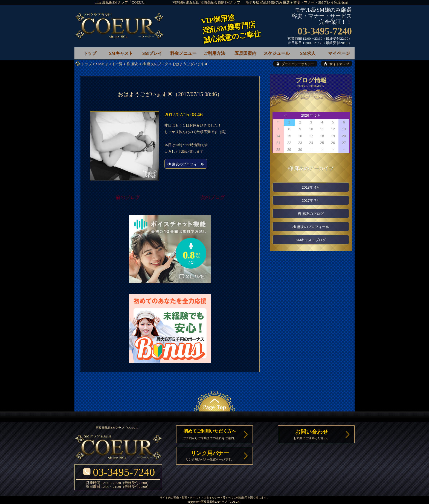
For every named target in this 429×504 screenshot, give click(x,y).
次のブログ (213, 197)
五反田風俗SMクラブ (214, 502)
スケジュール (277, 53)
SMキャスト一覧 (109, 64)
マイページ (339, 53)
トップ (87, 64)
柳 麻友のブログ (156, 64)
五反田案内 (245, 53)
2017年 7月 (311, 201)
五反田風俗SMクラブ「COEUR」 (121, 2)
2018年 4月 (311, 187)
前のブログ (128, 197)
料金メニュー (183, 53)
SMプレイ (152, 53)
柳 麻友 (133, 64)
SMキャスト (121, 53)
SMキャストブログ (311, 240)
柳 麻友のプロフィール (186, 164)
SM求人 (308, 53)
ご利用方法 (214, 53)
